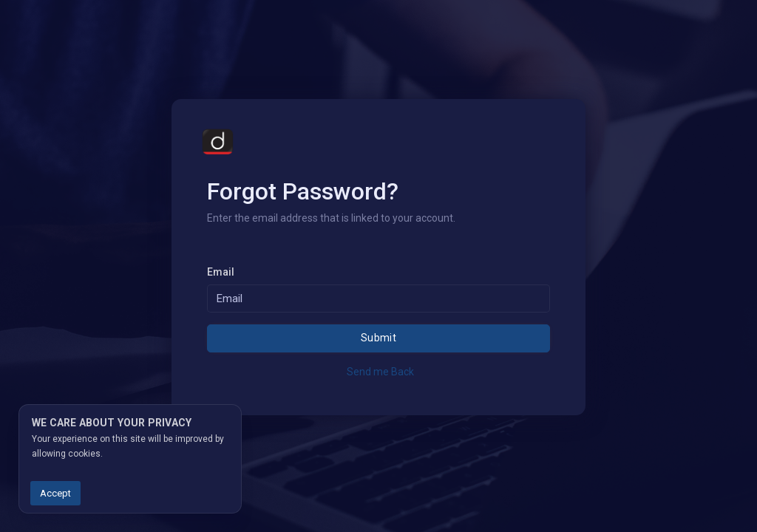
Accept (55, 493)
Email (221, 272)
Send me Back (380, 372)
